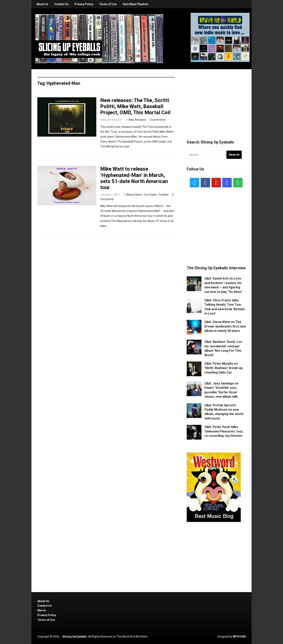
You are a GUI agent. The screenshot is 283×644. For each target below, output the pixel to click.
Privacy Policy (84, 4)
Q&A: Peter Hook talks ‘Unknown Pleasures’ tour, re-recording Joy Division (224, 431)
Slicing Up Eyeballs (75, 637)
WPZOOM (239, 637)
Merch (42, 610)
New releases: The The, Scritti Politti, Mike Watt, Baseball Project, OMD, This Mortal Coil (135, 106)
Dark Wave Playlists (136, 4)
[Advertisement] (216, 100)
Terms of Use (108, 4)
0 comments (158, 120)
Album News (134, 195)
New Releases (137, 120)
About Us (42, 4)
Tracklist (163, 195)
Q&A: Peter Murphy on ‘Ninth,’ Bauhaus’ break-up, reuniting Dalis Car (224, 368)
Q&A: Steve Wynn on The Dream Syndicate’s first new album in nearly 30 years (225, 326)
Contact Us (61, 4)
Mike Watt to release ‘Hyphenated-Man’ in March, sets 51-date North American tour (134, 178)
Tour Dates (150, 195)
